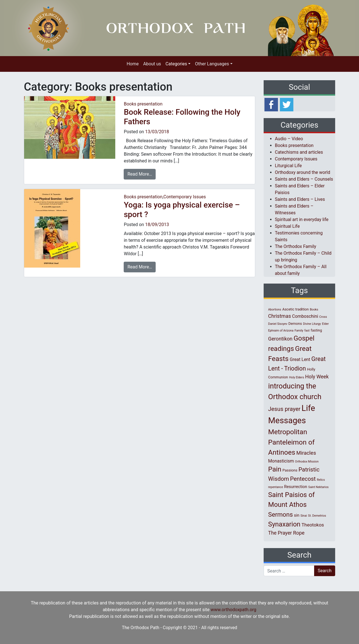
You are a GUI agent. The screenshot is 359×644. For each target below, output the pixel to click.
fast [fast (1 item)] (307, 331)
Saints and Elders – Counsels (304, 179)
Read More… (140, 174)
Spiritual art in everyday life (302, 219)
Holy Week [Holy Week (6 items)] (317, 377)
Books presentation (143, 104)
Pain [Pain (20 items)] (275, 469)
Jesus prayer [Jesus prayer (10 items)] (284, 409)
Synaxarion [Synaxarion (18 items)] (284, 524)
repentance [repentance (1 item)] (276, 487)
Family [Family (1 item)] (299, 331)
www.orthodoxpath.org (233, 610)
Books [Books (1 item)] (314, 310)
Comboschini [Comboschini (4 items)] (305, 316)
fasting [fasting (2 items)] (316, 330)
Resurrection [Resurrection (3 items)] (296, 487)
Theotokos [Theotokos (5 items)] (313, 525)
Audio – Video (289, 139)
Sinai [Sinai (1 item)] (304, 516)
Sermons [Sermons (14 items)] (280, 514)
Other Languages (212, 64)
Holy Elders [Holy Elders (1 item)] (297, 377)
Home (133, 64)
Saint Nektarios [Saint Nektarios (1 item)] (318, 487)
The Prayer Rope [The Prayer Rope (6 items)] (286, 533)
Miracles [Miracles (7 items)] (306, 453)
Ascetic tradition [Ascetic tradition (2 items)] (295, 309)
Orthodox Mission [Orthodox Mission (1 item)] (307, 462)
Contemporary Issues (185, 197)
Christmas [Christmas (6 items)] (279, 316)
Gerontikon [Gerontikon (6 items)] (280, 339)
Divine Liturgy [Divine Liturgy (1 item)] (312, 324)
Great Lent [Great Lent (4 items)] (300, 359)
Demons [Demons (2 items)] (295, 324)
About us (152, 64)
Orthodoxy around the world (302, 172)
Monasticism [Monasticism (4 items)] (281, 461)
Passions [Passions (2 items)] (290, 470)
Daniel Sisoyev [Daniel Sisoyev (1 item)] (278, 324)
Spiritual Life (287, 226)
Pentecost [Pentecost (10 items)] (303, 479)
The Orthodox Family (295, 246)
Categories (176, 64)
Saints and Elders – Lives (300, 199)
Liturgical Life (288, 166)
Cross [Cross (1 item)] (323, 317)
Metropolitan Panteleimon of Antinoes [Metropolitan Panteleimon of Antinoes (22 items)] (291, 442)
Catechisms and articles (299, 152)
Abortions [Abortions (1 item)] (275, 310)
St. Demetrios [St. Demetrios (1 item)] (317, 516)
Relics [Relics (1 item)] (321, 480)
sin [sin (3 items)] (297, 515)
